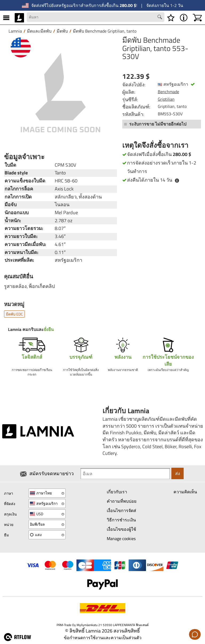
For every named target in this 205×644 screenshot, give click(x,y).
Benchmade (168, 92)
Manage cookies (121, 538)
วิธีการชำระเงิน (121, 520)
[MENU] (6, 18)
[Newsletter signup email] (125, 474)
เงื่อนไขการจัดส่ (121, 511)
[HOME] (19, 18)
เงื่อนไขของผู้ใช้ (121, 529)
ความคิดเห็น (185, 492)
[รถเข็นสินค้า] (197, 18)
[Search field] (96, 17)
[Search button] (160, 18)
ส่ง (178, 474)
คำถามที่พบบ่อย (122, 501)
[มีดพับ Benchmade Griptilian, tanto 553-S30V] (60, 93)
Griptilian (166, 99)
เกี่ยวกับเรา (117, 492)
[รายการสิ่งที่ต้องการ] (171, 18)
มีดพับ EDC (14, 314)
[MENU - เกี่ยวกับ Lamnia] (184, 18)
